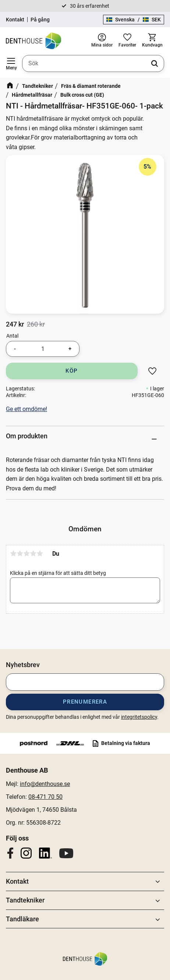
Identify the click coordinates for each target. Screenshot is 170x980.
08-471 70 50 (45, 797)
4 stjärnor (33, 553)
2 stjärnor (20, 553)
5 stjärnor (40, 553)
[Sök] (155, 63)
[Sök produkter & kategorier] (93, 63)
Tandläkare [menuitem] (22, 919)
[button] (11, 63)
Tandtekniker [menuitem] (25, 900)
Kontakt (15, 20)
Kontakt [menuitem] (17, 881)
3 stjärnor (26, 553)
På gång (40, 20)
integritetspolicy (139, 717)
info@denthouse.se (45, 784)
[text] (15, 324)
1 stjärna (13, 553)
